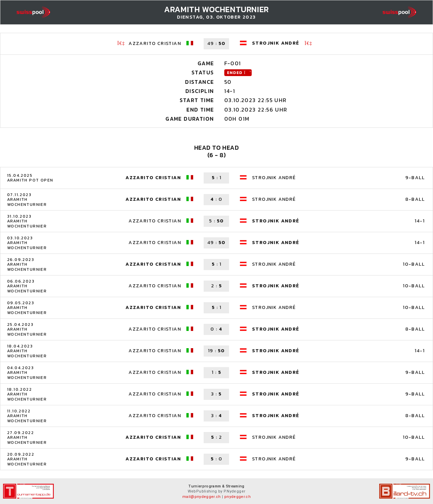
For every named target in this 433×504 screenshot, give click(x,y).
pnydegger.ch (237, 497)
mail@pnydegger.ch (202, 497)
